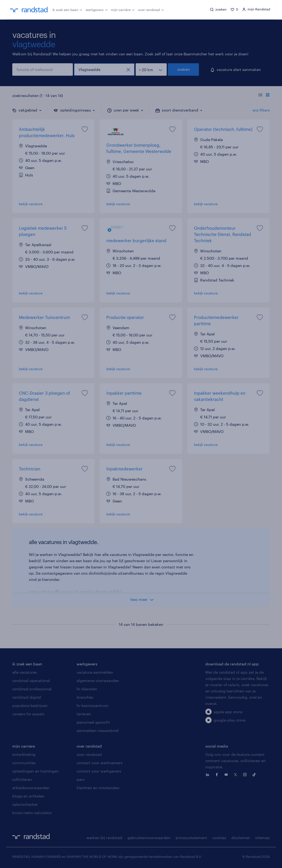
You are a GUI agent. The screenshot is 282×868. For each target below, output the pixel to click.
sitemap (262, 838)
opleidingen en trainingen (36, 771)
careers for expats (28, 714)
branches (85, 697)
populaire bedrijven (30, 706)
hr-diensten (87, 689)
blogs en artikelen (28, 796)
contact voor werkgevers (99, 771)
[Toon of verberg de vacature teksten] (264, 95)
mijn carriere (24, 746)
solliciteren (22, 779)
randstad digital (27, 697)
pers (81, 779)
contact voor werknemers (100, 763)
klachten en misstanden (98, 788)
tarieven (84, 714)
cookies (219, 838)
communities (24, 763)
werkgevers (97, 9)
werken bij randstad (104, 838)
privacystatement (191, 838)
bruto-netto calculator (32, 813)
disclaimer (241, 838)
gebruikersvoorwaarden (149, 838)
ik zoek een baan (67, 9)
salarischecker (25, 804)
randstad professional (32, 689)
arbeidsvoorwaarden (31, 788)
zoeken (183, 69)
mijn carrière (123, 9)
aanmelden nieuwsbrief (98, 730)
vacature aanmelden (95, 672)
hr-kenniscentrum (93, 706)
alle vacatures (25, 672)
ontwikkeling (24, 754)
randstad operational (31, 681)
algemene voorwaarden (98, 681)
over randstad (151, 9)
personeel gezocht (93, 722)
